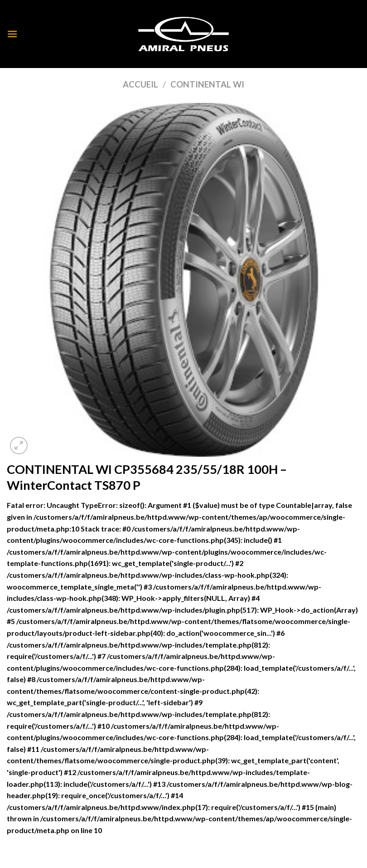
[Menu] (12, 34)
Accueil (140, 84)
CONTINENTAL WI (207, 84)
